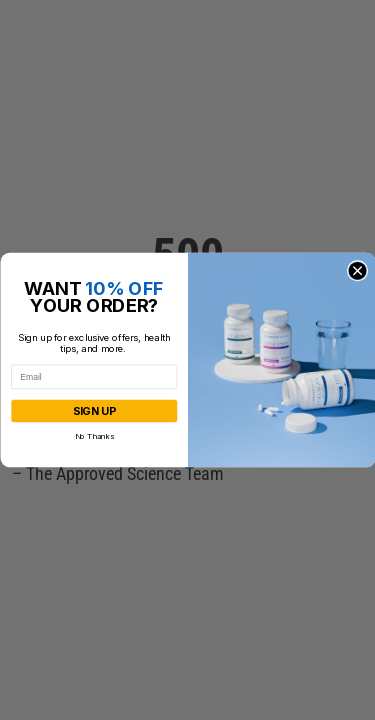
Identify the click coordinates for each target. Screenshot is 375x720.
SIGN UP (93, 411)
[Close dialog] (357, 270)
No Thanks (93, 435)
